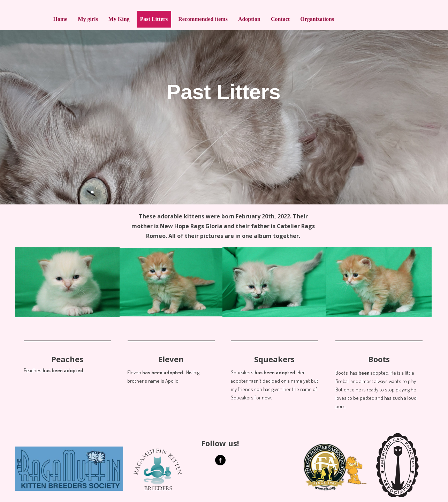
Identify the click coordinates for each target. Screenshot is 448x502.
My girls (88, 19)
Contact (280, 19)
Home (60, 19)
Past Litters (154, 19)
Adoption (249, 19)
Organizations (317, 19)
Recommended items (203, 19)
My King (119, 19)
